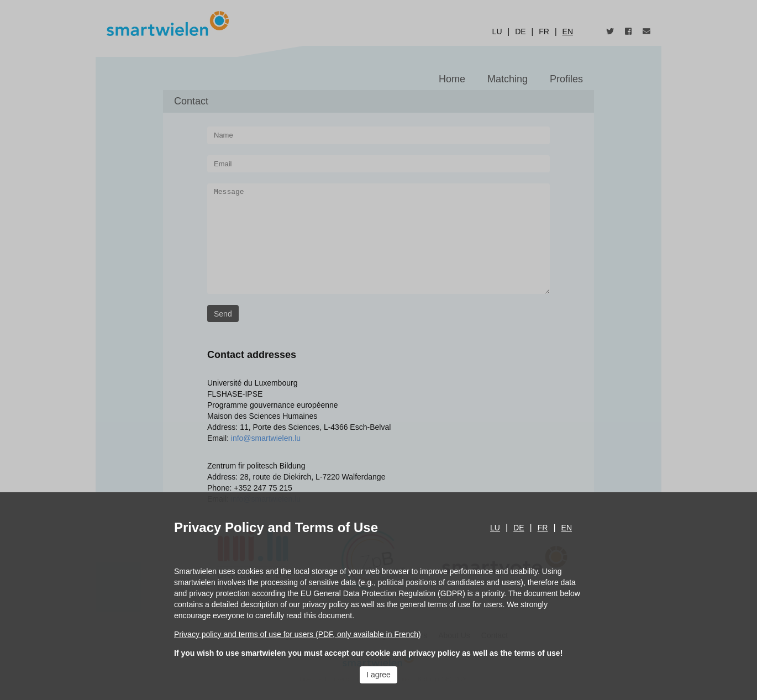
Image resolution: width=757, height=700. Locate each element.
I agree (378, 675)
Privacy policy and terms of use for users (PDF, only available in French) (298, 634)
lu (495, 528)
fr (543, 528)
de (519, 528)
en (567, 528)
